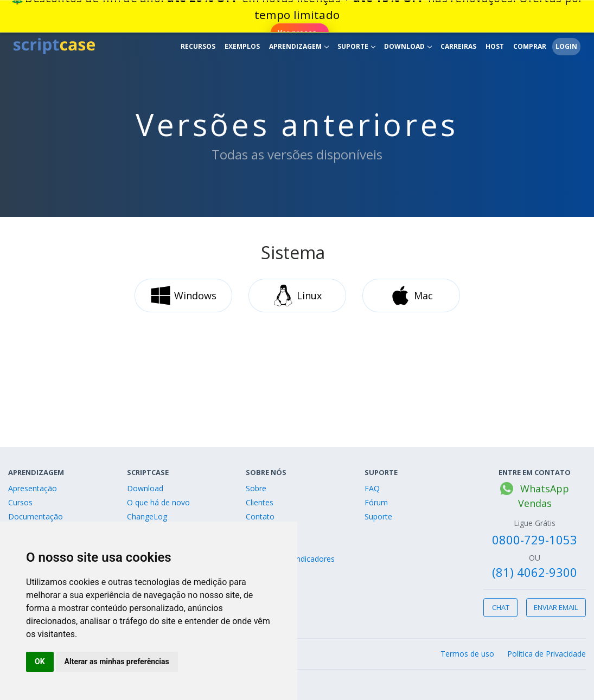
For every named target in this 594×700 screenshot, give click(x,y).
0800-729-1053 (535, 540)
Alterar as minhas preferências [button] (117, 662)
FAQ (372, 488)
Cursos (20, 502)
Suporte (356, 46)
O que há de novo (158, 502)
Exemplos (242, 46)
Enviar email (556, 607)
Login (566, 46)
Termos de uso (467, 654)
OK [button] (40, 662)
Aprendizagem (299, 46)
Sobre (256, 488)
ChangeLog (147, 516)
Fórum (376, 502)
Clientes (260, 502)
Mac (411, 296)
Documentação (36, 516)
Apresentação (33, 488)
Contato (260, 516)
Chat (501, 607)
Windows (183, 296)
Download (408, 46)
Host (495, 46)
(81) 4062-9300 (535, 572)
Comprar (530, 46)
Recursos (198, 46)
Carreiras (458, 46)
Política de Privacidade (547, 654)
